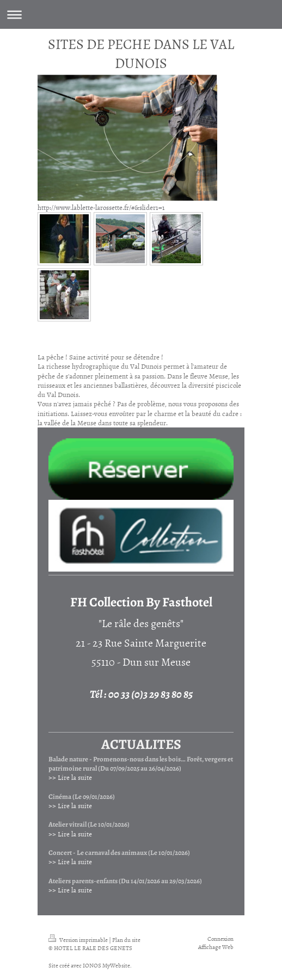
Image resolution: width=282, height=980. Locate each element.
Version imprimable (79, 939)
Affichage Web (216, 947)
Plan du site (126, 939)
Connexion (220, 938)
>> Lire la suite (70, 777)
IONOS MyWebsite (106, 965)
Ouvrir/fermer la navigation (141, 14)
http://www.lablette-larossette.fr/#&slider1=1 (101, 207)
